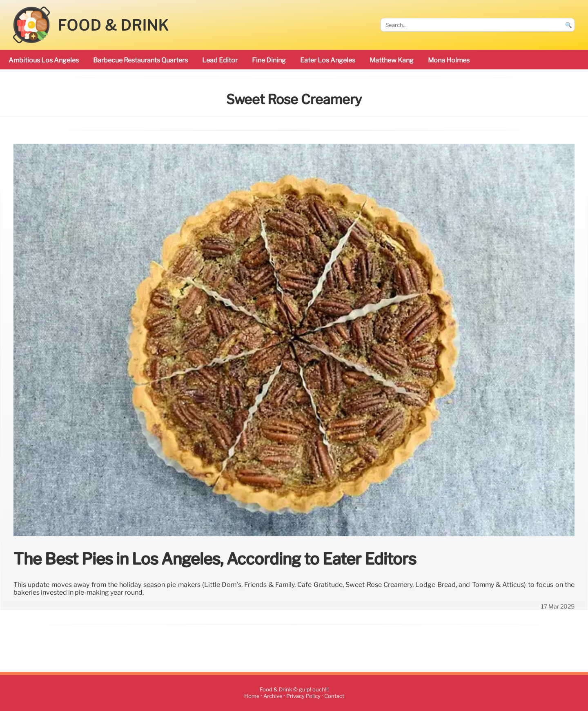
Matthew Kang (392, 60)
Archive (273, 697)
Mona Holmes (449, 60)
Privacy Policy (303, 697)
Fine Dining (269, 60)
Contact (334, 697)
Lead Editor (220, 60)
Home (252, 697)
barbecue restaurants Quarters (140, 60)
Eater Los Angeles (328, 60)
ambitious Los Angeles (44, 60)
